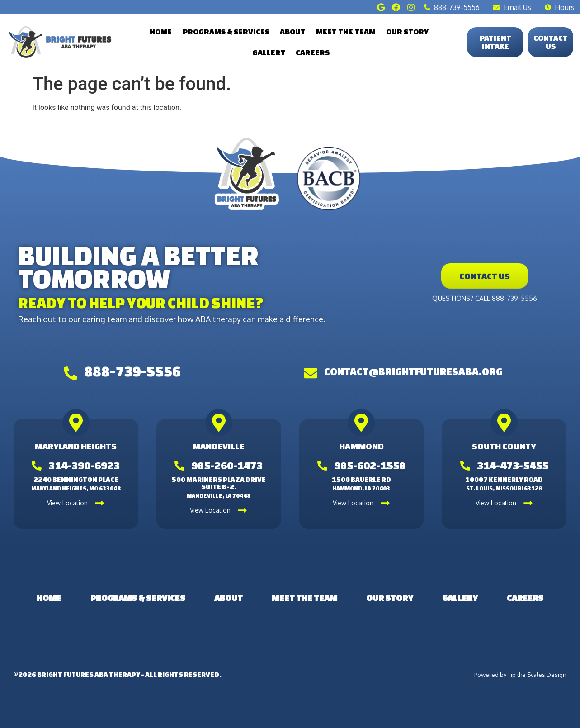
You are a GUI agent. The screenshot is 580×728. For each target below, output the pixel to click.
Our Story (407, 31)
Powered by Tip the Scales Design (520, 675)
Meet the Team (346, 31)
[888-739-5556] (71, 373)
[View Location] (99, 503)
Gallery (269, 52)
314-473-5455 (513, 465)
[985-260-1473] (179, 466)
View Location (67, 503)
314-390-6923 (84, 465)
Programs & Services (226, 31)
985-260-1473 (227, 465)
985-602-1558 (370, 465)
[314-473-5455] (465, 466)
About (293, 31)
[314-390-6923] (37, 466)
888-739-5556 (132, 371)
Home (161, 31)
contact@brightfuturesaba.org (413, 371)
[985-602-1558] (322, 466)
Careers (313, 52)
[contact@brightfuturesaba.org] (311, 373)
